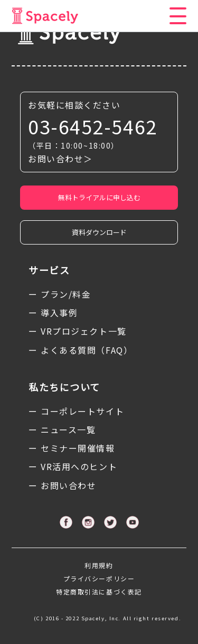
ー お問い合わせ (62, 485)
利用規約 (99, 565)
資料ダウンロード (99, 232)
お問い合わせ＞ (60, 159)
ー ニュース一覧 (62, 430)
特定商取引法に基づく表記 (99, 592)
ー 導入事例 (53, 313)
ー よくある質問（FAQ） (81, 350)
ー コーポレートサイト (76, 411)
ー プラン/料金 (60, 294)
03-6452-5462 (93, 126)
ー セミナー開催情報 (72, 448)
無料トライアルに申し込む (99, 197)
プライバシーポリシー (99, 578)
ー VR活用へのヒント (73, 466)
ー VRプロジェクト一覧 (78, 331)
